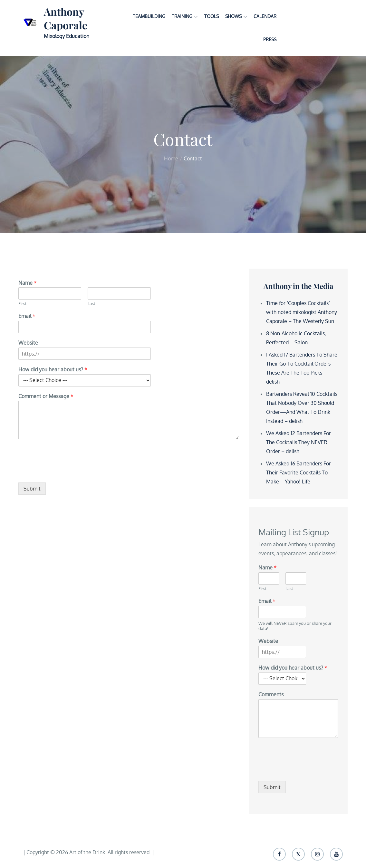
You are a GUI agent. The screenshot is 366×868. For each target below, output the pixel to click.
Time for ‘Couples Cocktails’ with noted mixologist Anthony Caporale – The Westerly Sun (302, 312)
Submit (32, 489)
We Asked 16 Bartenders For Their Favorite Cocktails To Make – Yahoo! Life (299, 472)
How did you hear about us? (53, 369)
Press (270, 39)
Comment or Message (46, 396)
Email (27, 316)
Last (91, 303)
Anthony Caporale (66, 18)
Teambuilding (149, 16)
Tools (212, 16)
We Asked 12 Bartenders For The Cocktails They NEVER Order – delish (299, 442)
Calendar (265, 16)
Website (28, 343)
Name (28, 283)
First (23, 303)
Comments (271, 694)
